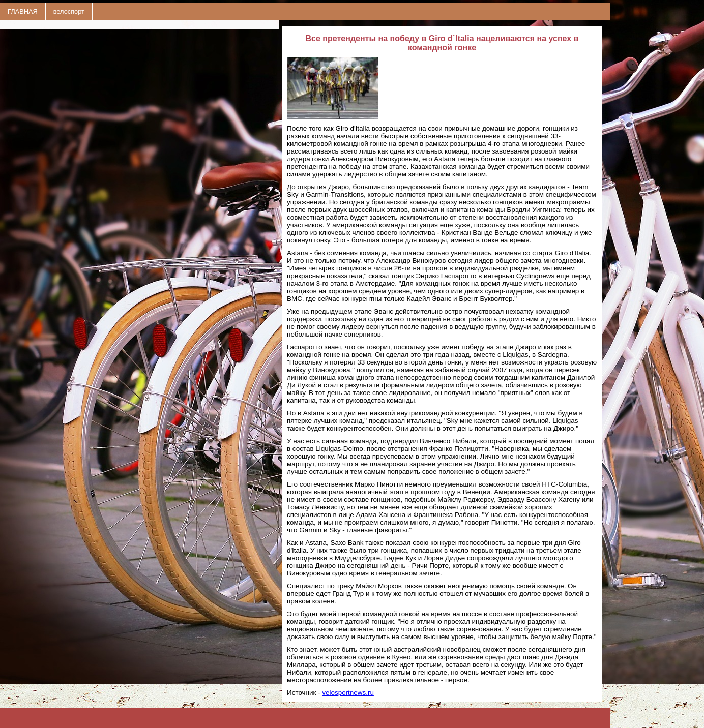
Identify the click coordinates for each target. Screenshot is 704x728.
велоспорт (69, 11)
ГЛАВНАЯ (23, 11)
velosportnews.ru (348, 693)
